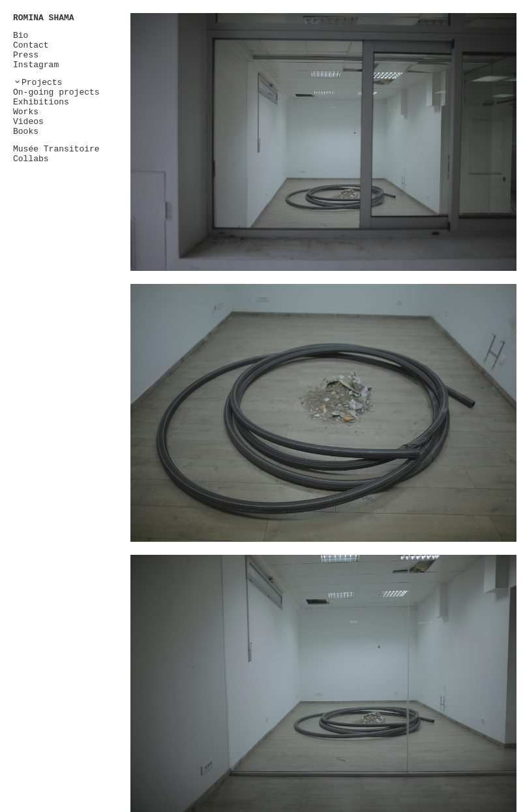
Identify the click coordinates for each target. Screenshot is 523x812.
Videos (28, 122)
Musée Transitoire (56, 149)
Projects (42, 83)
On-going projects (56, 92)
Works (26, 112)
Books (26, 132)
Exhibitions (41, 102)
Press (26, 55)
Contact (31, 45)
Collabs (31, 159)
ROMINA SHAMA (44, 18)
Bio (21, 36)
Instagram (36, 65)
